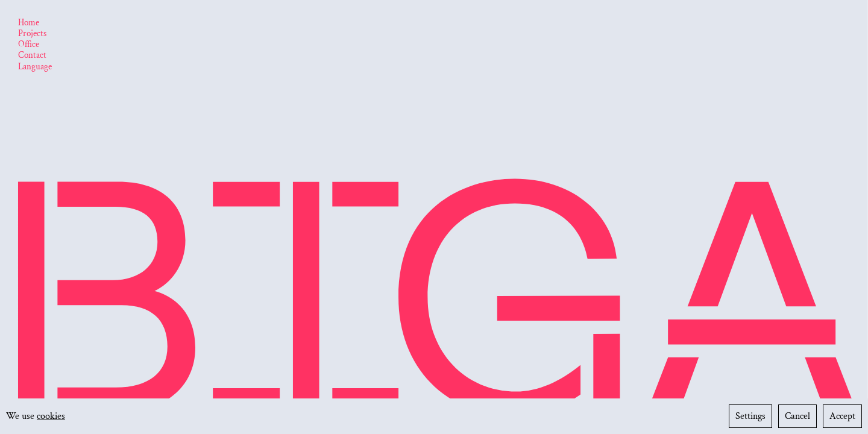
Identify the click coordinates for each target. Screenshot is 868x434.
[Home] (29, 24)
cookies (51, 416)
